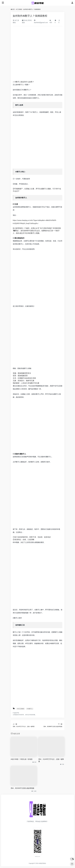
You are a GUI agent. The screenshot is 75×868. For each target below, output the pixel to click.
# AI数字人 (30, 709)
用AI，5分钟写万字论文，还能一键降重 (51, 760)
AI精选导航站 (42, 863)
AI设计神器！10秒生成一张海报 (22, 759)
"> (72, 859)
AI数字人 (20, 85)
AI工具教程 (19, 9)
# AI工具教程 (21, 709)
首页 (13, 9)
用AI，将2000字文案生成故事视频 (22, 788)
